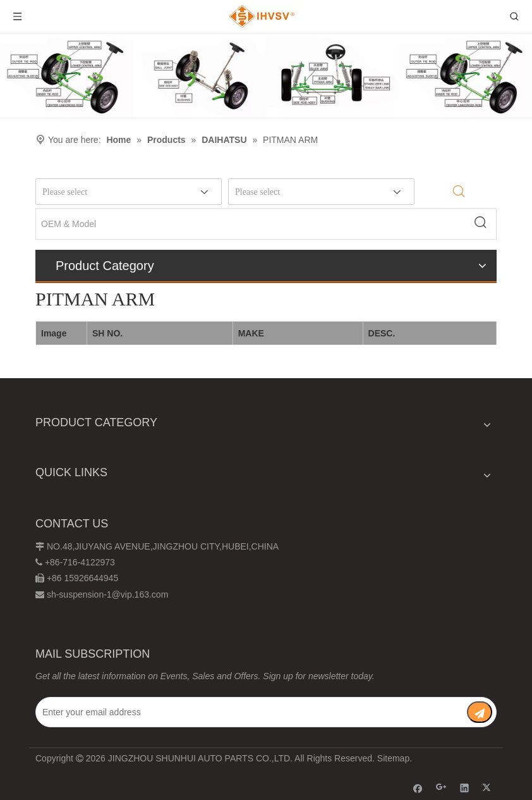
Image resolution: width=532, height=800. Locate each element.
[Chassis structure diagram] (266, 76)
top (505, 746)
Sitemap (393, 758)
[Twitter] (488, 788)
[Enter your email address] (243, 712)
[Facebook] (418, 788)
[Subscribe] (480, 712)
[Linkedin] (465, 788)
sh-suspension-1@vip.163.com (107, 594)
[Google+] (441, 788)
